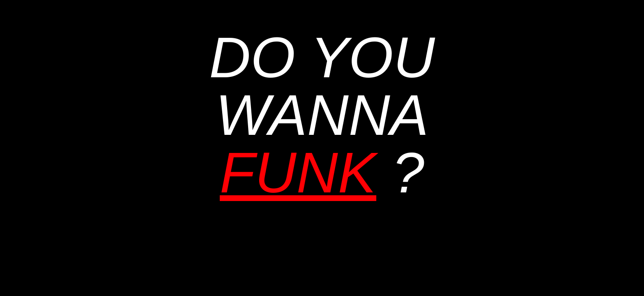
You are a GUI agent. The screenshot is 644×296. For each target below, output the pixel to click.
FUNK (298, 172)
